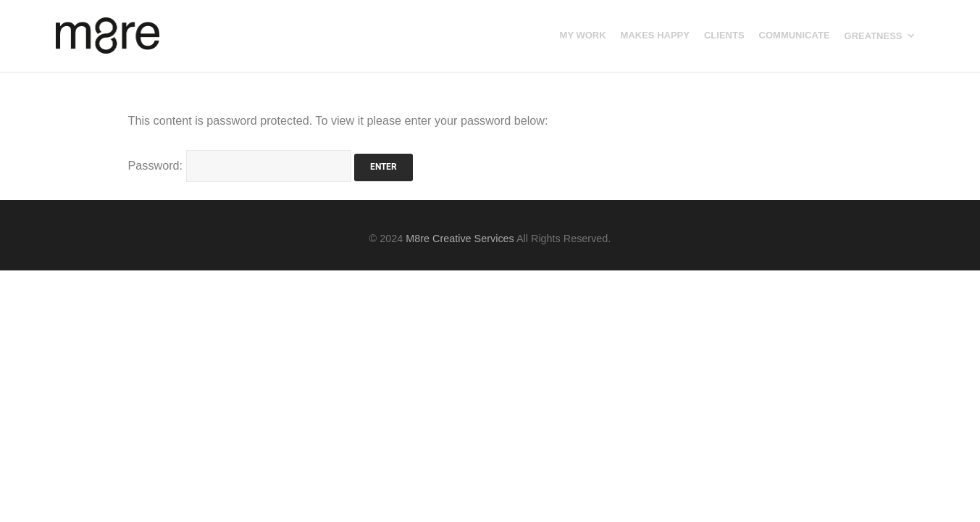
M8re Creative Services (460, 239)
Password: (240, 165)
